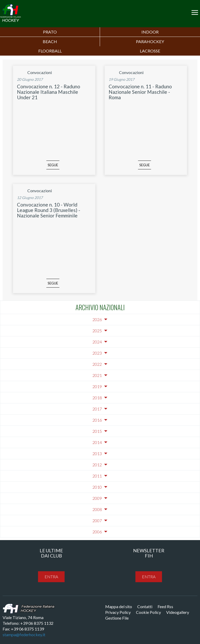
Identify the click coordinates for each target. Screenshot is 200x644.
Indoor (150, 32)
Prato (50, 32)
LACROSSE (150, 51)
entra (51, 577)
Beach (50, 41)
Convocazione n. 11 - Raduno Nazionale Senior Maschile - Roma (140, 92)
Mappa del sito (119, 606)
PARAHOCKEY (150, 41)
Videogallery (178, 612)
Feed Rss (165, 606)
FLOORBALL (50, 51)
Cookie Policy (148, 612)
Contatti (145, 606)
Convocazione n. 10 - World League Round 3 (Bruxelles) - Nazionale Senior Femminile (49, 210)
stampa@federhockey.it (24, 635)
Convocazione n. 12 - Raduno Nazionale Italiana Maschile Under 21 (49, 92)
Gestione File (117, 618)
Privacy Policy (118, 612)
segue (53, 165)
